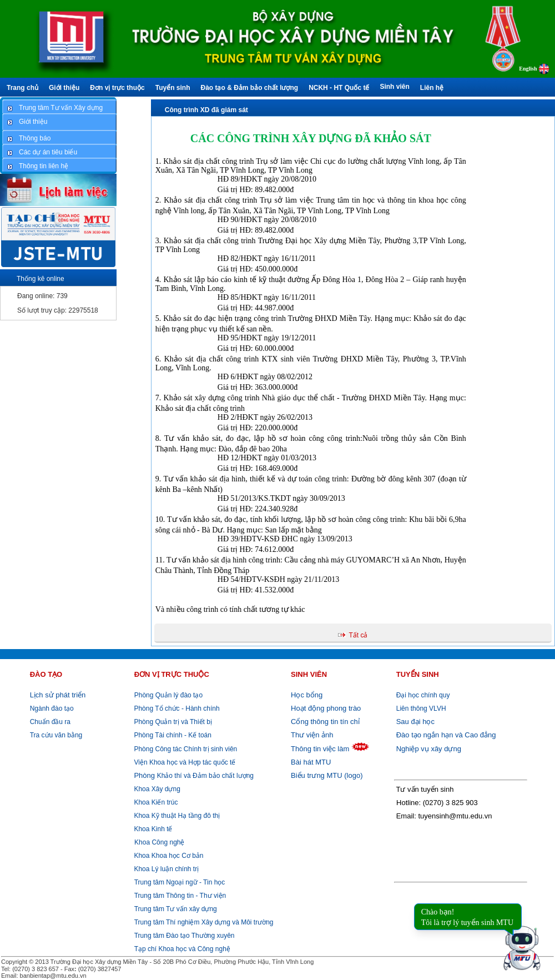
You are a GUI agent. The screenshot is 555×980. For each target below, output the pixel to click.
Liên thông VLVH (421, 708)
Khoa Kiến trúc (155, 802)
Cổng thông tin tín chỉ (325, 722)
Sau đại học (415, 722)
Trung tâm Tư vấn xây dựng (176, 909)
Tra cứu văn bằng (56, 735)
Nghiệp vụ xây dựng (429, 749)
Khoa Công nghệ (159, 842)
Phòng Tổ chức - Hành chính (176, 708)
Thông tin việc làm (320, 749)
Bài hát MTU (311, 762)
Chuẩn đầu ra (50, 722)
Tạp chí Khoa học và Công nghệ (182, 949)
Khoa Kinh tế (152, 829)
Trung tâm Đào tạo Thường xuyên (185, 936)
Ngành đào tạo (52, 708)
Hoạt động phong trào (326, 708)
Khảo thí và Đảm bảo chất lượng (193, 776)
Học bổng (307, 695)
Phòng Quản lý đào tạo (168, 695)
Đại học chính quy (423, 695)
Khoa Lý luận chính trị (165, 869)
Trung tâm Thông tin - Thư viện (180, 896)
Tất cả (358, 635)
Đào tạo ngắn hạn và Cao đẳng (446, 735)
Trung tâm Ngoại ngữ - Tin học (180, 882)
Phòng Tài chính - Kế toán (172, 735)
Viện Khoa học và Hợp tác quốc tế (184, 762)
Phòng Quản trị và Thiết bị (172, 722)
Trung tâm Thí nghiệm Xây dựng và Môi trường (204, 922)
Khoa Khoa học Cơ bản (168, 856)
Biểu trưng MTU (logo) (327, 775)
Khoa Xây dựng (156, 789)
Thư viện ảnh (312, 735)
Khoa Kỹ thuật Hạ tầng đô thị (176, 816)
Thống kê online (41, 279)
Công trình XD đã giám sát (206, 110)
